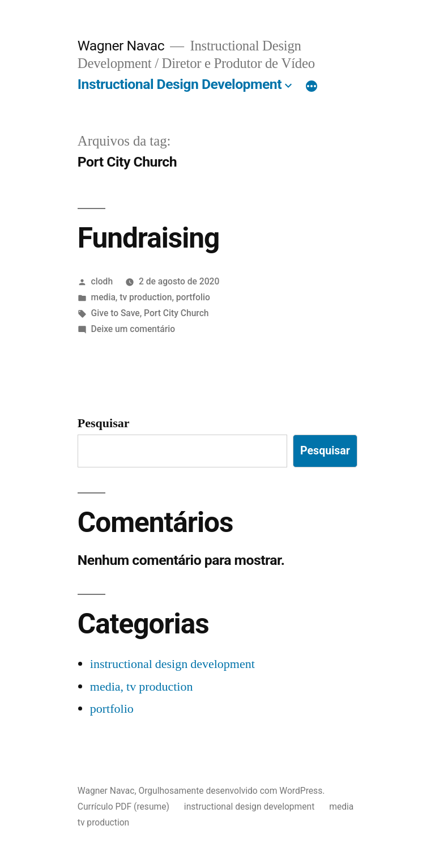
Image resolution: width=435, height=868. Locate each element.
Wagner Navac (121, 46)
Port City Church (176, 313)
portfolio (193, 297)
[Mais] (312, 87)
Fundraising (149, 238)
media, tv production (132, 297)
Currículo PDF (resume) (123, 807)
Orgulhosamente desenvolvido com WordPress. (231, 791)
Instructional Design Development (180, 84)
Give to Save (116, 313)
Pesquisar (104, 423)
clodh (102, 281)
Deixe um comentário (133, 329)
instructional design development (172, 664)
